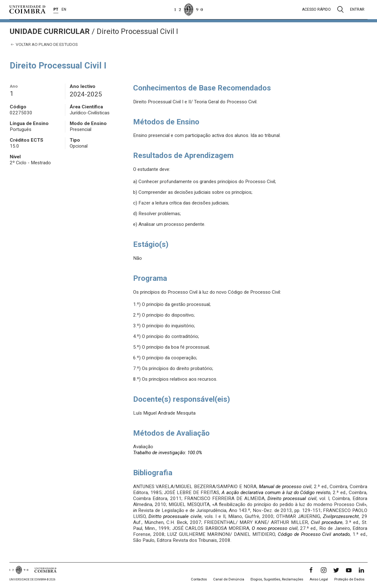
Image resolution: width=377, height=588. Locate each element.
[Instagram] (324, 570)
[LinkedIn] (361, 570)
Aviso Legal (319, 579)
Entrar (357, 9)
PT (56, 9)
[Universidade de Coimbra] (27, 9)
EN (64, 9)
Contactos (199, 579)
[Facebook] (311, 570)
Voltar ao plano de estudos (44, 44)
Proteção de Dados (349, 579)
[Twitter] (336, 570)
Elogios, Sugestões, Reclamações (277, 579)
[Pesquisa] (340, 9)
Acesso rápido (316, 9)
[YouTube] (349, 570)
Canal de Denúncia (229, 579)
